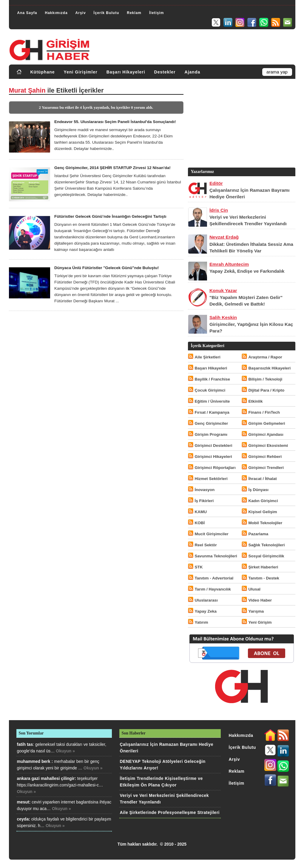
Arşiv (81, 13)
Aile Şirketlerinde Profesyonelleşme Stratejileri (170, 812)
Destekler (165, 72)
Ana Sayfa (27, 13)
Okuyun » (65, 751)
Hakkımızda (56, 13)
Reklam (134, 13)
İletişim (156, 13)
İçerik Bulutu (107, 13)
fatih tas (25, 744)
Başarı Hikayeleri (126, 72)
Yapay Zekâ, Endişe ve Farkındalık (247, 271)
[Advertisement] (241, 125)
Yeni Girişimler (81, 72)
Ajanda (193, 72)
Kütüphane (43, 72)
